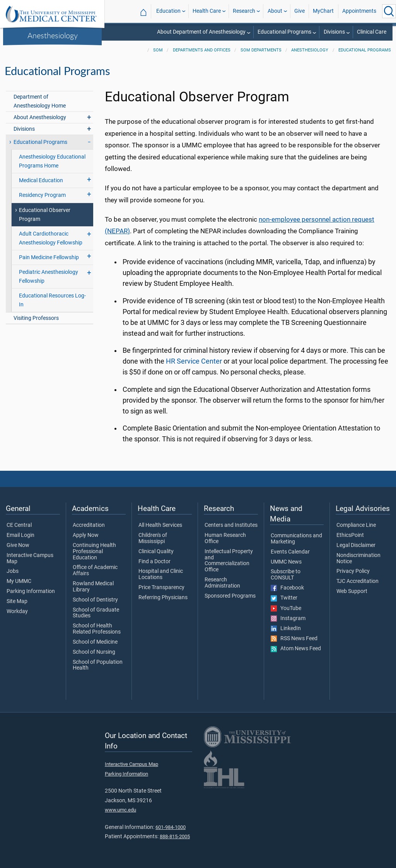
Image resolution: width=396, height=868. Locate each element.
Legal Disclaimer (356, 545)
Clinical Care (372, 32)
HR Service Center (194, 361)
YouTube (286, 608)
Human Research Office (225, 538)
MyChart (323, 11)
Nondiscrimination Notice (358, 559)
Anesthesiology (53, 35)
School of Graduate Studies (96, 613)
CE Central (19, 525)
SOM (158, 50)
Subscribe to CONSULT (286, 575)
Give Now (18, 545)
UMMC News (286, 562)
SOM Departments (261, 50)
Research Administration (222, 583)
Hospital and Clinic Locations (161, 574)
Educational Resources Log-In (52, 300)
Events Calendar (290, 552)
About (275, 11)
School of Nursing (94, 652)
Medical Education (41, 180)
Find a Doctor (154, 562)
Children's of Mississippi (153, 538)
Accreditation (89, 525)
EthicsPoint (350, 535)
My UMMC (19, 581)
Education (168, 11)
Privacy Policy (353, 571)
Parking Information (31, 591)
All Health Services (160, 525)
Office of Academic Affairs (95, 571)
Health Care (207, 11)
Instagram (288, 619)
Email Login (20, 535)
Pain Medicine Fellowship (49, 257)
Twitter (284, 598)
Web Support (352, 591)
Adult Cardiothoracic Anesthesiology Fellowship (51, 238)
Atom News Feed (296, 649)
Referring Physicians (163, 598)
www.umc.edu (120, 810)
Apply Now (86, 535)
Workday (17, 612)
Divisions (334, 32)
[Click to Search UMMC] (389, 11)
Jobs (13, 571)
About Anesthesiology (40, 117)
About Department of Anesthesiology (201, 32)
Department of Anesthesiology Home (40, 101)
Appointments (359, 11)
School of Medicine (95, 642)
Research (244, 11)
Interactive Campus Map (30, 559)
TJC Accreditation (358, 581)
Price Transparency (161, 588)
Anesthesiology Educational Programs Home (52, 161)
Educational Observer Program (45, 215)
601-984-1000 (171, 827)
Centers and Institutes (231, 525)
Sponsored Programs (230, 596)
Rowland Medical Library (93, 587)
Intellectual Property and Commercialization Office (229, 561)
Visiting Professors (36, 318)
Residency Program (42, 195)
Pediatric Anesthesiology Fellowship (49, 277)
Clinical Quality (156, 552)
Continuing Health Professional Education (94, 551)
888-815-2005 (175, 836)
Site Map (17, 601)
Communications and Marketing (296, 539)
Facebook (287, 588)
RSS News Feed (294, 639)
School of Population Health (98, 665)
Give (300, 11)
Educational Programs (284, 32)
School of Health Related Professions (97, 629)
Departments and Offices (202, 50)
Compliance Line (356, 525)
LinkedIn (286, 629)
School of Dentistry (95, 600)
